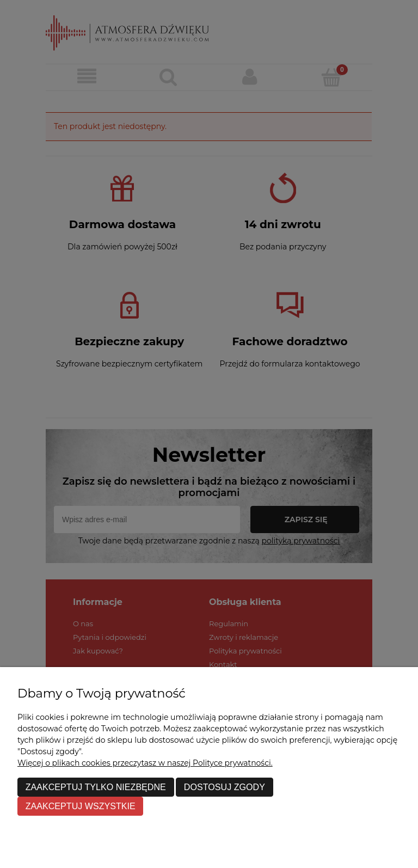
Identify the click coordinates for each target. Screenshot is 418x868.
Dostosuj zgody (225, 787)
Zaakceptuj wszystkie (81, 806)
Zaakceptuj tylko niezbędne (96, 787)
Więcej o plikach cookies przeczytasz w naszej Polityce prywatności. (145, 763)
